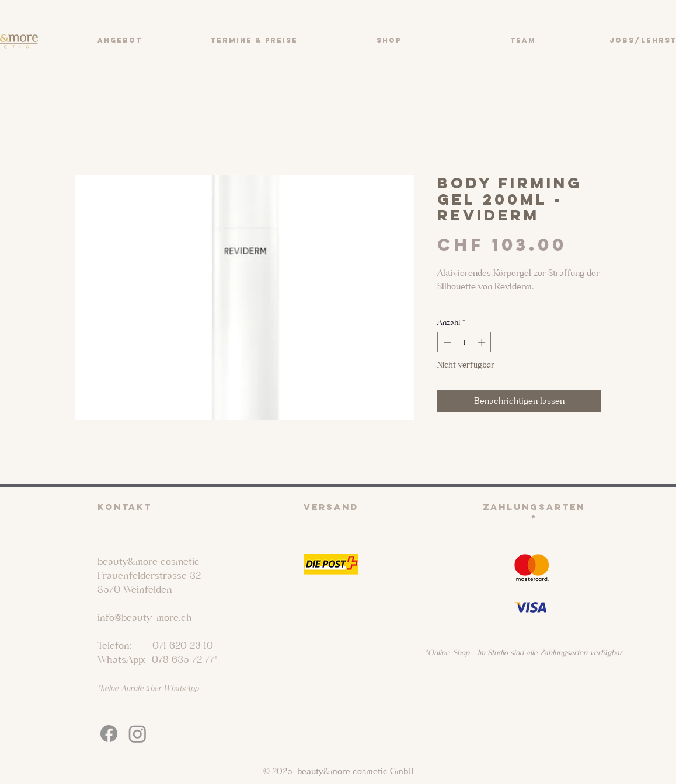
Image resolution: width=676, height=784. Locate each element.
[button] (119, 40)
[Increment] (483, 342)
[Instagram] (137, 734)
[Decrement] (446, 342)
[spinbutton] (464, 342)
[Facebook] (109, 734)
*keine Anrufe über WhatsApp (148, 688)
